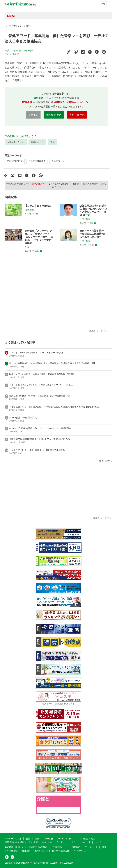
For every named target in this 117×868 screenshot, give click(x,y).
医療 (88, 219)
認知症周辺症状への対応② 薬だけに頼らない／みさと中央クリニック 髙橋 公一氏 (93, 210)
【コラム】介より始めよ (38, 206)
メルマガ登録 (11, 851)
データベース (91, 847)
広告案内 (76, 847)
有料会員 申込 (77, 115)
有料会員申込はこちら (36, 184)
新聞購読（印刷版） (14, 847)
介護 (7, 50)
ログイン (106, 4)
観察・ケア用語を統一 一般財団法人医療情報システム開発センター (93, 234)
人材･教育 (33, 842)
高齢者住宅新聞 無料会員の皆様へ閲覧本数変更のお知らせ (49, 16)
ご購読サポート (60, 847)
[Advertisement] (57, 294)
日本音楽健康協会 (37, 161)
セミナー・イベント (81, 842)
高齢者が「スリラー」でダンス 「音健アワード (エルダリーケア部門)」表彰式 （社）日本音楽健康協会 (39, 237)
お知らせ (99, 842)
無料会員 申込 (54, 115)
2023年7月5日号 (15, 161)
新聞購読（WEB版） (38, 847)
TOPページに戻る (13, 839)
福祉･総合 (29, 50)
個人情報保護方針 (61, 851)
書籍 (104, 847)
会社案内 (26, 851)
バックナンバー (81, 851)
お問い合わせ (41, 851)
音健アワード (58, 161)
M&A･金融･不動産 (86, 839)
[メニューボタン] (113, 4)
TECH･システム (65, 839)
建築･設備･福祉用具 (14, 842)
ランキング (62, 842)
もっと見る (107, 461)
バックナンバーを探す (18, 26)
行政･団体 (16, 50)
